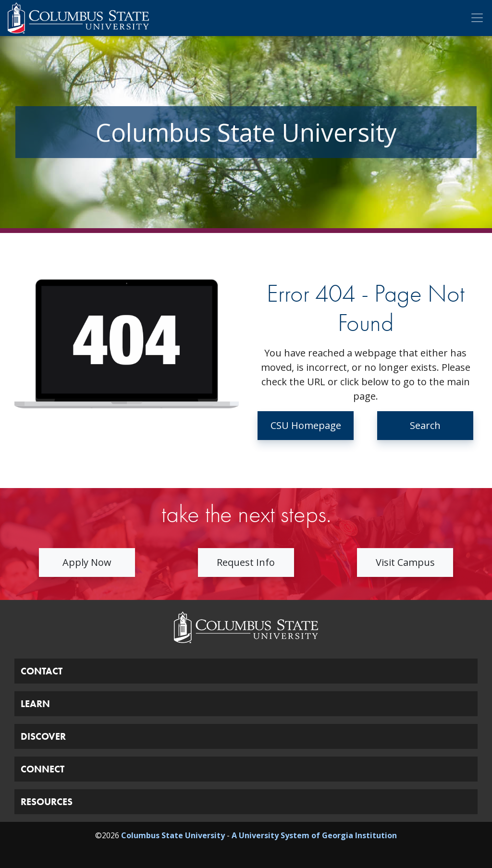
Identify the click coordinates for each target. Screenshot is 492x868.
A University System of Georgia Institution (314, 835)
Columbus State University (173, 835)
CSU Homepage (306, 425)
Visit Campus (405, 562)
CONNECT (43, 769)
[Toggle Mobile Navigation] (477, 18)
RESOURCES (47, 802)
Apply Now (87, 562)
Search (425, 425)
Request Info (246, 562)
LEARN (35, 704)
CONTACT (42, 671)
